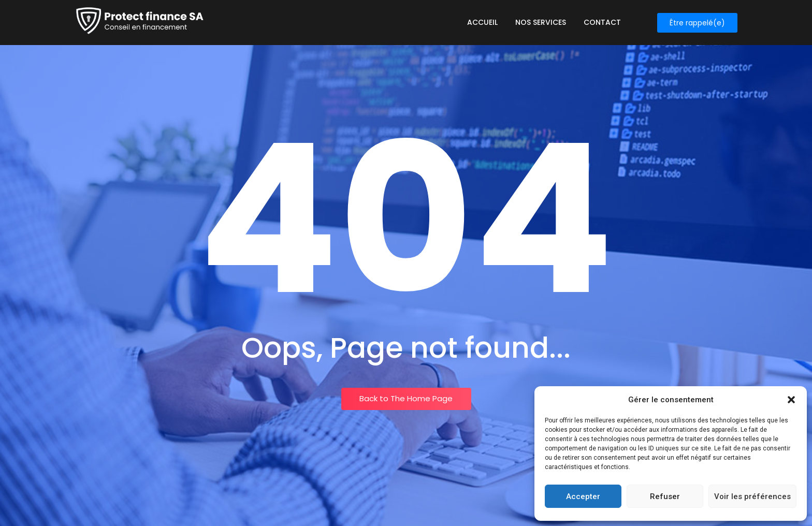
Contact (602, 22)
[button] (791, 400)
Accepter (583, 496)
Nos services (541, 22)
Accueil (482, 22)
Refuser (665, 496)
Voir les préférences (752, 496)
